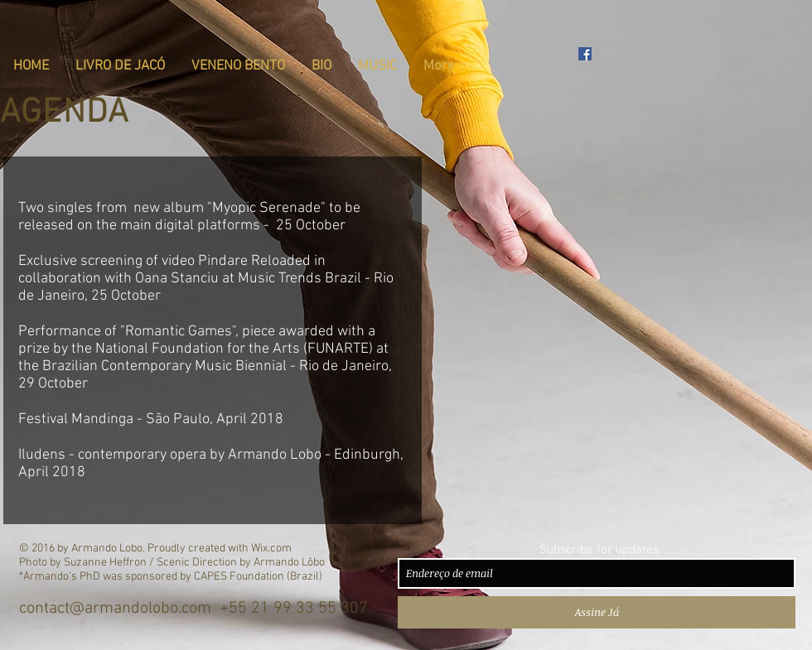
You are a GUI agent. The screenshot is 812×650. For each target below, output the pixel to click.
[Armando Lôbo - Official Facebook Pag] (585, 54)
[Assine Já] (597, 612)
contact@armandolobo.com (115, 609)
